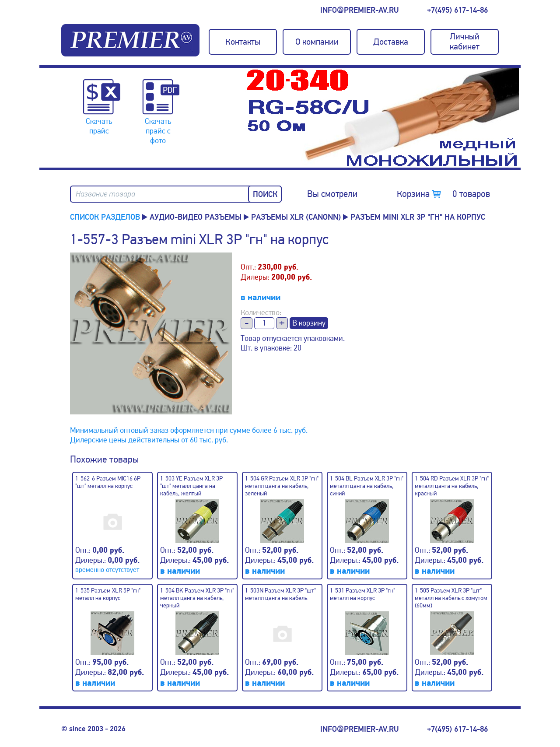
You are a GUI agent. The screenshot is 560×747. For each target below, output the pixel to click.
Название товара (105, 194)
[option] (383, 118)
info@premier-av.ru (359, 10)
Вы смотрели (332, 194)
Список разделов (105, 217)
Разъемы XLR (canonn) (296, 217)
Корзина (443, 194)
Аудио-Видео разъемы (196, 217)
